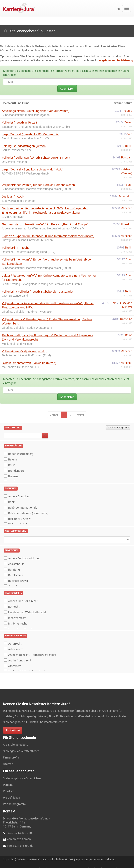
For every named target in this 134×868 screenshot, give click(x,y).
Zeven (128, 122)
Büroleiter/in (16, 575)
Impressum (82, 859)
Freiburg (127, 111)
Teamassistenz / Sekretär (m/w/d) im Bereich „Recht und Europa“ (45, 224)
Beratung (14, 570)
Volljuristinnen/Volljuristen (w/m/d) (24, 351)
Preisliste (9, 791)
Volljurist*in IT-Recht (15, 248)
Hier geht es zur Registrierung (115, 60)
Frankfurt (127, 224)
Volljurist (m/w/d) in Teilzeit (19, 122)
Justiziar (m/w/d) (13, 196)
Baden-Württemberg (21, 454)
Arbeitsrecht (16, 649)
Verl (130, 134)
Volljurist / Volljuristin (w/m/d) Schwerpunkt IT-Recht (36, 158)
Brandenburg (16, 471)
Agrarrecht (15, 644)
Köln (114, 303)
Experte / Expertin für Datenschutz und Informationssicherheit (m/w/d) (48, 236)
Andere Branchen (19, 496)
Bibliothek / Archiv (19, 519)
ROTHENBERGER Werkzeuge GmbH (25, 173)
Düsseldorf (125, 303)
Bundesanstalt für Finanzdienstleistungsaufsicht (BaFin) (36, 189)
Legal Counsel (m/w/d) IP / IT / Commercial (30, 134)
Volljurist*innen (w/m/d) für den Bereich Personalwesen (38, 185)
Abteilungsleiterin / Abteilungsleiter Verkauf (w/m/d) (36, 111)
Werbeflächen (11, 798)
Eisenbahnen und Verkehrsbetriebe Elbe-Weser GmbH (36, 127)
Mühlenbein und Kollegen (18, 344)
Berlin (129, 146)
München (126, 208)
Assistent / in (16, 564)
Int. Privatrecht (17, 624)
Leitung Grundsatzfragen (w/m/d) (24, 146)
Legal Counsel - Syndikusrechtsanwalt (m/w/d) (33, 169)
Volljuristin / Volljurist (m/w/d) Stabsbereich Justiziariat (37, 292)
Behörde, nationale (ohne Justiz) (28, 513)
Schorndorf (125, 196)
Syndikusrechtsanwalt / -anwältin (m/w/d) (29, 363)
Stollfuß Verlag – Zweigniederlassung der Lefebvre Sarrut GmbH (42, 284)
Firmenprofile (11, 757)
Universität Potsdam (14, 162)
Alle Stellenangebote (118, 428)
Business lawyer (18, 581)
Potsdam (127, 157)
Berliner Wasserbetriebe (17, 150)
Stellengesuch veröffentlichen (21, 751)
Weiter (80, 415)
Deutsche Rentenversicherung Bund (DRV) (28, 252)
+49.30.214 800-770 (19, 833)
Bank (11, 502)
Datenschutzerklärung (103, 859)
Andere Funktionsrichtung (24, 558)
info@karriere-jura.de (20, 846)
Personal (8, 785)
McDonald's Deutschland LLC (20, 367)
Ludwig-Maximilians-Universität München (27, 240)
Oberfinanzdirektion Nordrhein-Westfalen (27, 312)
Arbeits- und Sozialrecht (23, 601)
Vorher (54, 415)
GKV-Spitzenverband (15, 296)
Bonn (129, 185)
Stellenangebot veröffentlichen (22, 778)
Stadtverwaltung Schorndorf (19, 201)
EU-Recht (14, 607)
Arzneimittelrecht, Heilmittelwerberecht (32, 655)
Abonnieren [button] (13, 730)
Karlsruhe (126, 319)
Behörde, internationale (23, 508)
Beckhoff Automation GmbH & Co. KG (25, 138)
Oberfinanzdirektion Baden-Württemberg (27, 328)
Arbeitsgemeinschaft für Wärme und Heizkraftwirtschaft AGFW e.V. (43, 228)
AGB (71, 859)
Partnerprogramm (14, 804)
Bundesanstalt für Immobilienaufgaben (26, 115)
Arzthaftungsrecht (20, 660)
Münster (127, 307)
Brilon (129, 335)
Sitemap (8, 764)
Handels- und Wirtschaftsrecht (27, 612)
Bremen (13, 476)
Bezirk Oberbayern (13, 217)
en (118, 9)
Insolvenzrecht (17, 618)
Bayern (13, 459)
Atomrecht (15, 666)
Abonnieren (67, 89)
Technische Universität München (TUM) (26, 355)
